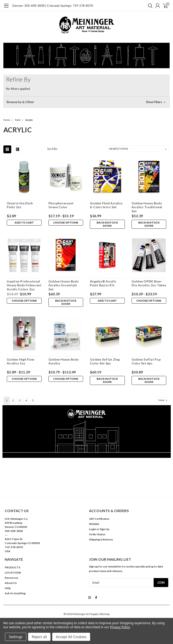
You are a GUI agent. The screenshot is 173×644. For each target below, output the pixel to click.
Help (8, 588)
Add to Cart (24, 223)
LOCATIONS (13, 573)
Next (163, 400)
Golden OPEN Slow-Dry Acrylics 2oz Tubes (149, 283)
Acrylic (29, 120)
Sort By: (52, 149)
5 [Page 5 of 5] (33, 400)
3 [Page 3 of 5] (20, 400)
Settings (16, 637)
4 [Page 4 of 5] (26, 400)
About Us (11, 583)
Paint (18, 120)
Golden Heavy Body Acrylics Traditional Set (147, 207)
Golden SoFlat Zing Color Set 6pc (105, 361)
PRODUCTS (13, 567)
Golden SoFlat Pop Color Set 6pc (146, 361)
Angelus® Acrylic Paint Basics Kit (103, 283)
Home (7, 120)
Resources (11, 578)
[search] (149, 6)
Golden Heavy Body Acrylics (64, 361)
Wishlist (94, 524)
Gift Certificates (99, 519)
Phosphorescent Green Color (61, 205)
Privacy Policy (120, 627)
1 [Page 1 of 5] (7, 400)
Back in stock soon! (107, 224)
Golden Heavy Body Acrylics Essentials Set (64, 285)
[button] (86, 102)
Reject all (39, 637)
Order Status (97, 534)
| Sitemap (104, 614)
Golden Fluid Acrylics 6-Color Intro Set (106, 205)
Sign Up (105, 529)
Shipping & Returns (101, 539)
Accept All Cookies (71, 637)
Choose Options (66, 223)
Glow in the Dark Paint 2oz (20, 205)
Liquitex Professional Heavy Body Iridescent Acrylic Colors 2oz (24, 285)
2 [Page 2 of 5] (13, 400)
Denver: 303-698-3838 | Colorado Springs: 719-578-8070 (53, 6)
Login (92, 529)
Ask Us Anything (15, 593)
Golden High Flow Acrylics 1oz (20, 361)
